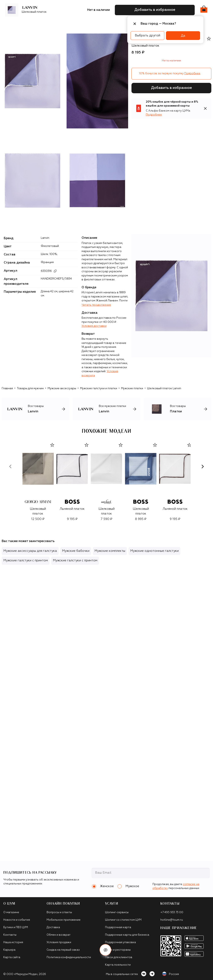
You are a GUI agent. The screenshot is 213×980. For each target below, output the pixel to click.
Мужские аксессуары (62, 389)
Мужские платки (132, 389)
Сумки (72, 24)
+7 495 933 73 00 (172, 912)
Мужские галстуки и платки (99, 389)
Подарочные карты (119, 24)
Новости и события (17, 920)
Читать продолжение (96, 305)
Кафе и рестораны (118, 950)
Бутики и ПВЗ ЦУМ (16, 927)
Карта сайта (12, 957)
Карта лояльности (118, 965)
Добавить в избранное (172, 88)
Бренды (27, 24)
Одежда (43, 24)
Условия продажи (59, 942)
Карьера (9, 950)
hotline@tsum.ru (172, 920)
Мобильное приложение (64, 920)
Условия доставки (94, 326)
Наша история (13, 942)
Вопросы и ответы (59, 912)
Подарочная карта (118, 927)
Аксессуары (90, 24)
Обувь (59, 24)
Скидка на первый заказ (63, 950)
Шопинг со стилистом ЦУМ (123, 920)
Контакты (10, 935)
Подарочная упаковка (120, 942)
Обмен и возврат (59, 935)
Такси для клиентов (119, 957)
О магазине (11, 912)
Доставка (53, 927)
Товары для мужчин (30, 389)
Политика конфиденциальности (69, 957)
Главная (7, 389)
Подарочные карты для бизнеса (127, 935)
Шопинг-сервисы (117, 912)
